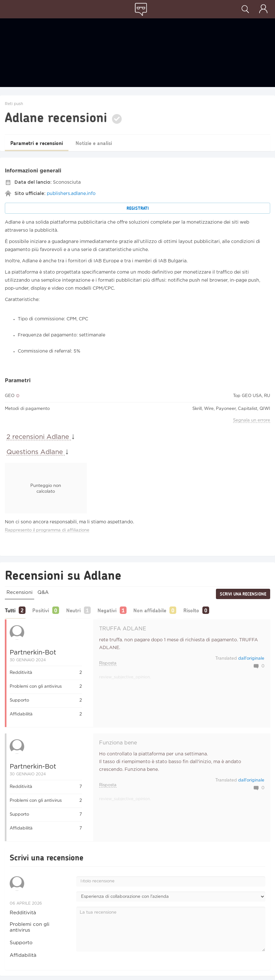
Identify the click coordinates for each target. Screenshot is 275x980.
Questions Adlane (36, 452)
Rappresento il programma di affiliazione (47, 530)
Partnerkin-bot (33, 652)
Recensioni (20, 592)
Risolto (205, 610)
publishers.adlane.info (71, 194)
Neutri (79, 610)
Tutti (10, 610)
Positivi (44, 610)
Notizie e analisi (102, 143)
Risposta (108, 663)
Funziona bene (118, 742)
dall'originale (251, 658)
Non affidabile (161, 610)
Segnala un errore (252, 420)
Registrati (138, 208)
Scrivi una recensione (243, 594)
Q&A (43, 592)
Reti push (14, 104)
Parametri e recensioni (40, 143)
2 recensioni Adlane (39, 437)
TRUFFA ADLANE (123, 628)
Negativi (115, 610)
